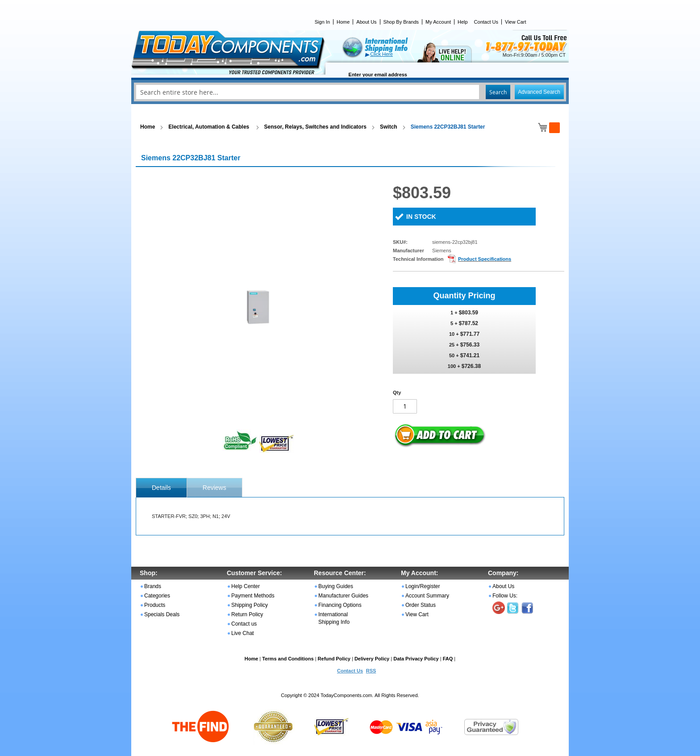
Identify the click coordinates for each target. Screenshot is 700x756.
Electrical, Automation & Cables (209, 127)
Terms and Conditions (288, 659)
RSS (371, 671)
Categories (157, 596)
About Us (366, 22)
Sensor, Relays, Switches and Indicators (315, 127)
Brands (153, 586)
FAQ (448, 659)
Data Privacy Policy (416, 659)
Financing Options (340, 605)
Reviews (215, 488)
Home (343, 22)
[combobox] (350, 92)
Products (155, 605)
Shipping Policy (250, 605)
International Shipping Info (334, 618)
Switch (389, 127)
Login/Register (423, 586)
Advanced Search (539, 92)
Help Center (246, 586)
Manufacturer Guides (343, 596)
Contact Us (486, 22)
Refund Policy (334, 659)
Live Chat (243, 633)
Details (161, 488)
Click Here (381, 54)
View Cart (515, 22)
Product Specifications (485, 259)
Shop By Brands (401, 22)
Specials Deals (162, 614)
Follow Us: (505, 596)
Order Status (421, 605)
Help (463, 22)
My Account (438, 22)
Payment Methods (253, 596)
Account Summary (427, 596)
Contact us (244, 624)
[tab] (161, 488)
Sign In (322, 22)
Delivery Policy (372, 659)
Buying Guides (336, 586)
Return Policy (247, 614)
